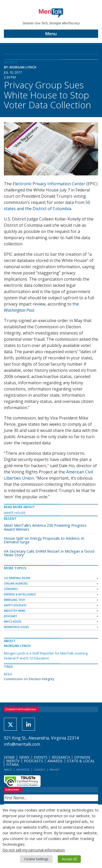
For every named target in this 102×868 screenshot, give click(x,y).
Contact (39, 770)
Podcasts (33, 761)
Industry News (15, 611)
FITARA (12, 764)
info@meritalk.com (22, 744)
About (8, 770)
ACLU (8, 674)
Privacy (54, 770)
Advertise (23, 770)
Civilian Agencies (16, 584)
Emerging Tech (14, 600)
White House (15, 513)
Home (9, 757)
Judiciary (10, 616)
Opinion (82, 757)
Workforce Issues (16, 627)
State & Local (81, 761)
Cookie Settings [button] (36, 859)
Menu (51, 34)
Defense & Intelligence (20, 594)
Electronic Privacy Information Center (49, 184)
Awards (55, 761)
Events (41, 757)
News (24, 757)
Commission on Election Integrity (29, 679)
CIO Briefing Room (17, 578)
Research (61, 757)
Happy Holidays (15, 605)
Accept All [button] (69, 859)
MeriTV (13, 761)
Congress (11, 589)
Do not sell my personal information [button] (34, 850)
